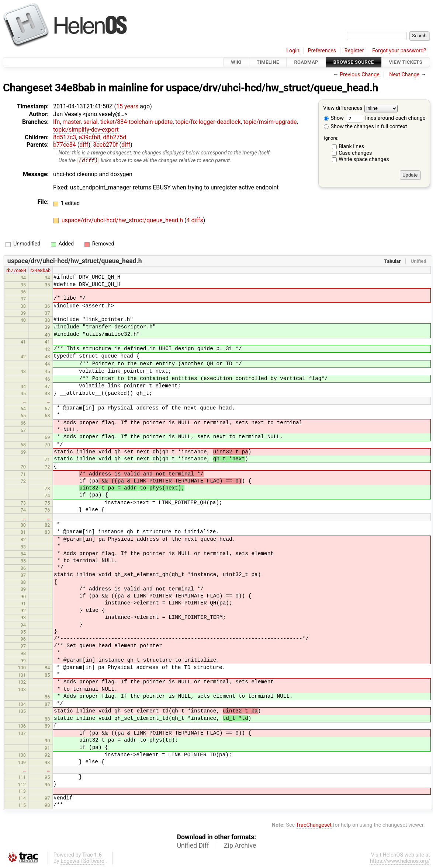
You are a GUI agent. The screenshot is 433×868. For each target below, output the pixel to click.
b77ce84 (65, 145)
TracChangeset (314, 825)
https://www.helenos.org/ (400, 862)
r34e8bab (40, 270)
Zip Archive (240, 846)
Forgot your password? (399, 51)
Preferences (322, 51)
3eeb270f (105, 145)
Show (334, 118)
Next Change (404, 75)
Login (293, 51)
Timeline (268, 62)
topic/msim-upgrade (270, 122)
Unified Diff (193, 846)
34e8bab (75, 88)
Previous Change (360, 75)
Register (354, 51)
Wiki (236, 62)
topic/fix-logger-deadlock (208, 122)
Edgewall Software (82, 862)
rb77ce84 (16, 270)
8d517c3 (65, 137)
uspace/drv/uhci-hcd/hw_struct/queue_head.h (272, 88)
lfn (56, 122)
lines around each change (386, 118)
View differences (343, 109)
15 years (127, 106)
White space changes (364, 159)
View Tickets (406, 62)
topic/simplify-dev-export (86, 130)
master (71, 122)
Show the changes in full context (366, 127)
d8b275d (115, 137)
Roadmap (306, 62)
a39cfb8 (89, 137)
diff (84, 145)
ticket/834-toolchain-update (137, 122)
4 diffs (195, 220)
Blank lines (351, 147)
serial (91, 122)
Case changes (355, 153)
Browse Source (354, 62)
